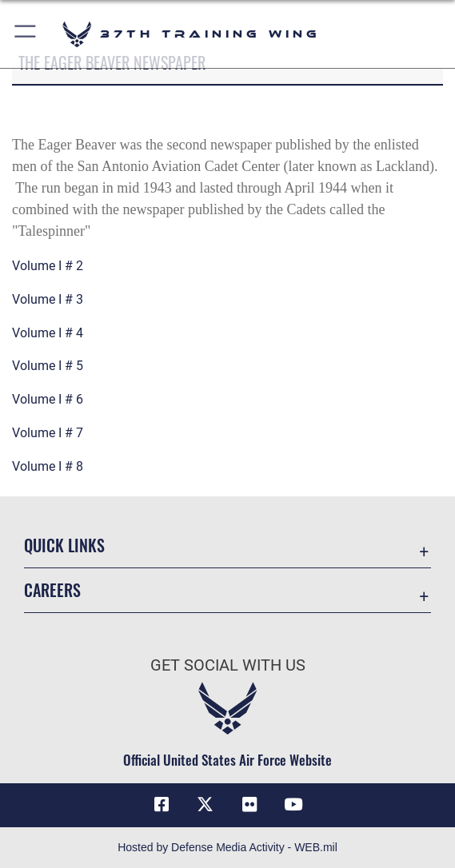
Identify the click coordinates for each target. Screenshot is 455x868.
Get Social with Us (228, 665)
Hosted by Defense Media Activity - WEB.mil (227, 847)
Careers (52, 590)
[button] (26, 34)
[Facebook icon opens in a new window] (162, 805)
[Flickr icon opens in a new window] (249, 805)
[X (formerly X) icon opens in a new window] (206, 805)
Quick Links (64, 545)
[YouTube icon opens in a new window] (293, 805)
